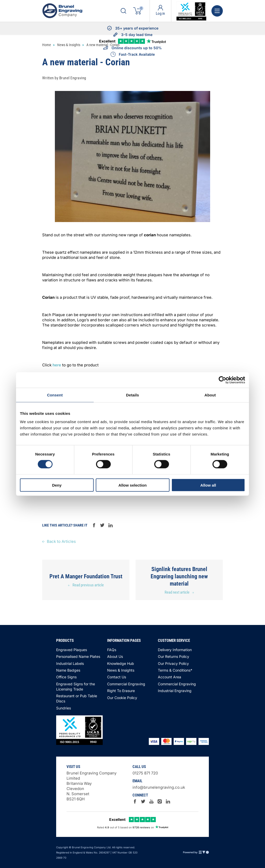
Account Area (170, 677)
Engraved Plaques (72, 650)
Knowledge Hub (121, 663)
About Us (115, 656)
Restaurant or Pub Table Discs (77, 698)
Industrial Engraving (175, 691)
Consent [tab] (55, 395)
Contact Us (117, 677)
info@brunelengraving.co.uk (159, 787)
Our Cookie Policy (122, 698)
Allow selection (132, 485)
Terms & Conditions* (175, 670)
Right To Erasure (121, 691)
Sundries (64, 708)
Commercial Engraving (126, 684)
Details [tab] (132, 395)
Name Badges (68, 670)
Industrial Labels (70, 663)
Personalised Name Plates (78, 656)
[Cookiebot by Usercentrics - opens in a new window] (222, 380)
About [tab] (210, 395)
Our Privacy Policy (173, 663)
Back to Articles (61, 541)
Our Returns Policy (174, 656)
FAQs (112, 650)
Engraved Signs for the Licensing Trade (76, 686)
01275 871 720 (145, 773)
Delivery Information (175, 650)
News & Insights (121, 670)
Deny (57, 485)
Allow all (208, 485)
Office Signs (66, 677)
